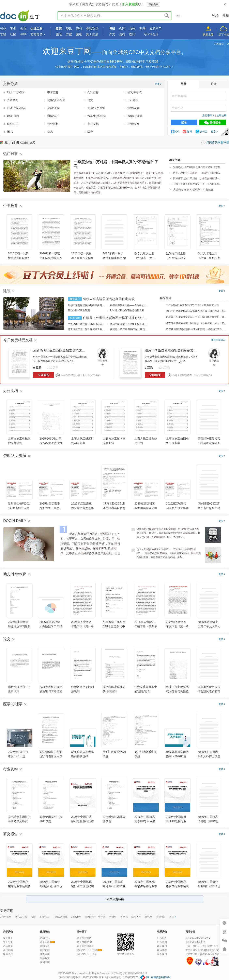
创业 (3, 29)
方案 (69, 34)
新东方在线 (21, 917)
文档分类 (36, 34)
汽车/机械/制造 (97, 116)
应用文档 (106, 62)
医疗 (132, 34)
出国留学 (90, 917)
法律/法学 (134, 108)
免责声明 (45, 954)
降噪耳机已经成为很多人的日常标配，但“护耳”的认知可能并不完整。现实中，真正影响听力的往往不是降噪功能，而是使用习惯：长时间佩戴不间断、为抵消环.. (168, 533)
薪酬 (142, 29)
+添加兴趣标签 (114, 899)
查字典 (102, 917)
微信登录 (213, 123)
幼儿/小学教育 (16, 92)
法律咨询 (136, 917)
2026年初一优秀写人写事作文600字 (82, 258)
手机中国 (44, 917)
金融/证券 (53, 108)
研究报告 (13, 124)
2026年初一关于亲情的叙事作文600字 (114, 258)
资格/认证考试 (56, 100)
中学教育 (53, 92)
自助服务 (45, 946)
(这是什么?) (28, 142)
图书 (10, 132)
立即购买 (44, 375)
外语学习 (13, 100)
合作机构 (8, 950)
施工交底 (92, 34)
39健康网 (76, 917)
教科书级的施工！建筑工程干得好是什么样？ (134, 324)
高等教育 (93, 92)
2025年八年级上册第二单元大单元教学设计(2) (209, 626)
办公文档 (93, 124)
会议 (23, 29)
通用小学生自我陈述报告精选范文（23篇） (176, 350)
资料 (79, 29)
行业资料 (53, 124)
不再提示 (153, 4)
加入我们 (162, 946)
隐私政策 (45, 958)
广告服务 (162, 938)
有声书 (124, 917)
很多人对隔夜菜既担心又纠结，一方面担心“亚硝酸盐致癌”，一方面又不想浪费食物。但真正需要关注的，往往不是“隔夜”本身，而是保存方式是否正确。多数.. (169, 553)
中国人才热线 (60, 917)
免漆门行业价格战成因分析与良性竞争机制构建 (177, 691)
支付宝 (201, 132)
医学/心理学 (135, 116)
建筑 (59, 29)
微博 (187, 132)
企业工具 (36, 29)
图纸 (79, 34)
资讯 (69, 29)
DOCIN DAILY (15, 521)
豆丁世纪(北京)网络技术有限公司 (129, 973)
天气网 (149, 917)
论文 (90, 100)
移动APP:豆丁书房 (87, 950)
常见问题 (45, 942)
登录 (215, 16)
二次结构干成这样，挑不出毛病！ (86, 324)
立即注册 (222, 116)
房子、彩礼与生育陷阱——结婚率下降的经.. (197, 173)
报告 (132, 29)
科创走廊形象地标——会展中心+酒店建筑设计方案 (138, 305)
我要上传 (208, 35)
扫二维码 (224, 932)
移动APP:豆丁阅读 (87, 954)
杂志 (50, 132)
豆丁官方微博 (84, 938)
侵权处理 (45, 950)
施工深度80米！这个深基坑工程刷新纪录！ (91, 329)
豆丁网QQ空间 (85, 942)
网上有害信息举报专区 (158, 977)
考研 (112, 29)
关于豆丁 (8, 938)
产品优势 (8, 946)
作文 (112, 34)
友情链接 (162, 950)
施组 (59, 34)
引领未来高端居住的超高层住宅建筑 (109, 299)
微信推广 (224, 941)
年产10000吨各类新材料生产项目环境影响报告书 (190, 305)
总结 (122, 34)
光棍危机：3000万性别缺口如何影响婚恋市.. (197, 167)
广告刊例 (162, 942)
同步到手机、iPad (114, 67)
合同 (122, 29)
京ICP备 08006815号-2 (198, 938)
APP (23, 34)
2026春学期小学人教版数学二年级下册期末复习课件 (51, 626)
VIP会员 (153, 34)
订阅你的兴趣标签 (218, 142)
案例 (13, 29)
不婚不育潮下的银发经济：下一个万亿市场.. (197, 184)
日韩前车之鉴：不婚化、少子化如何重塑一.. (197, 178)
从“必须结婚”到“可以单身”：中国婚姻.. (194, 190)
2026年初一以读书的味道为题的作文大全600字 (51, 258)
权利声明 (45, 962)
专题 (3, 34)
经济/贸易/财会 (16, 108)
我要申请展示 (218, 340)
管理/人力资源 (96, 108)
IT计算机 (133, 100)
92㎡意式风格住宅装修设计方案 (127, 310)
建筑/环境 (13, 116)
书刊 (119, 62)
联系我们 (162, 954)
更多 (158, 84)
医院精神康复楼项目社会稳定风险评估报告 (209, 443)
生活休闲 (133, 124)
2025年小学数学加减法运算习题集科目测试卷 (19, 626)
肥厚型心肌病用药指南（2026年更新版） (177, 756)
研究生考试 (135, 92)
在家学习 (156, 29)
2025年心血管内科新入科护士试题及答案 (209, 756)
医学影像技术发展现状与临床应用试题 (51, 756)
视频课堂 (92, 29)
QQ (175, 132)
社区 (13, 34)
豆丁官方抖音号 (85, 946)
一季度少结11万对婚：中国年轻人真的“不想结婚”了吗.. (116, 164)
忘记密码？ (209, 116)
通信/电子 (53, 116)
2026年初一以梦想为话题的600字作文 (19, 258)
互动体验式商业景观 (79, 310)
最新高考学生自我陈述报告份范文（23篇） (64, 350)
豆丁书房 (224, 35)
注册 (226, 16)
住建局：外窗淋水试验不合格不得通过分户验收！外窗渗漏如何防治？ (133, 318)
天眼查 (113, 917)
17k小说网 (6, 917)
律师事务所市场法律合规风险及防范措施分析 (209, 691)
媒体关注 (8, 954)
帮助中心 (45, 938)
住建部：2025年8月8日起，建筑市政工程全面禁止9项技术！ (143, 329)
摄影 (33, 917)
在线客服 (224, 949)
